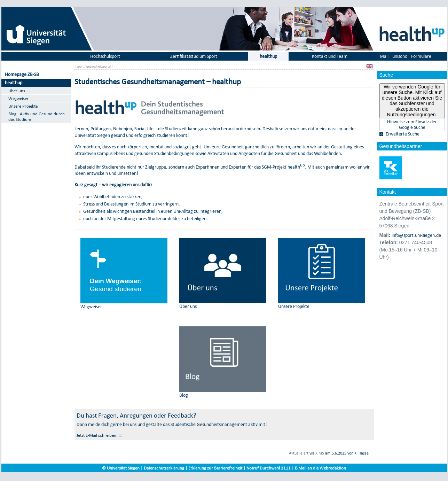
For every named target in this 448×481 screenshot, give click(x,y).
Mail (384, 56)
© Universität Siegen (121, 468)
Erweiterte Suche (403, 134)
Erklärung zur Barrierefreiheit (215, 468)
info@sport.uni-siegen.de (416, 235)
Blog (184, 395)
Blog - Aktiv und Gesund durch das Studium (37, 117)
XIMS (320, 453)
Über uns (17, 91)
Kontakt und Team (330, 56)
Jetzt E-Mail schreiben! (97, 435)
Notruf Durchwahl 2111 (269, 468)
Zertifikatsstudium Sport (194, 56)
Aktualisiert (299, 453)
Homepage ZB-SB (22, 74)
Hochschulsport (105, 56)
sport (80, 66)
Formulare (421, 56)
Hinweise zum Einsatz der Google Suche (412, 125)
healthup (14, 83)
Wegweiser (18, 98)
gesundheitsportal (99, 66)
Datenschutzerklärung (164, 468)
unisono (400, 56)
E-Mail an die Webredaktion (320, 468)
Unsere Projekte (23, 106)
